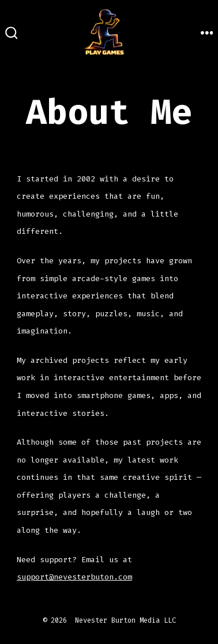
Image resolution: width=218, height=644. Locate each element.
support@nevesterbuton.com (74, 577)
